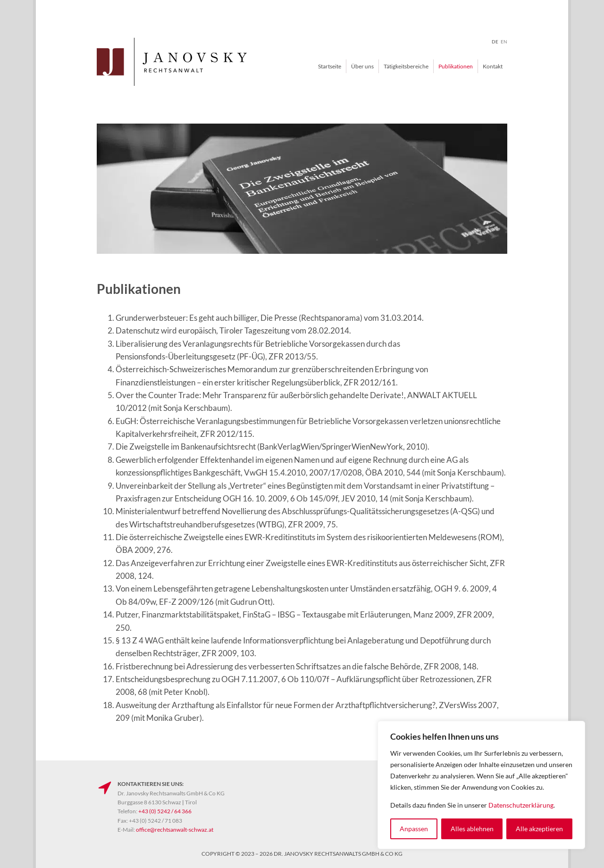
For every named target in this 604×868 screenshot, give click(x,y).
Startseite (330, 66)
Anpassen (414, 829)
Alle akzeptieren (539, 829)
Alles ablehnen (472, 829)
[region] (481, 785)
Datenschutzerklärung (521, 805)
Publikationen (456, 66)
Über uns (362, 66)
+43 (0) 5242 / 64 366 (165, 811)
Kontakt (493, 66)
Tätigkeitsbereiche (406, 66)
